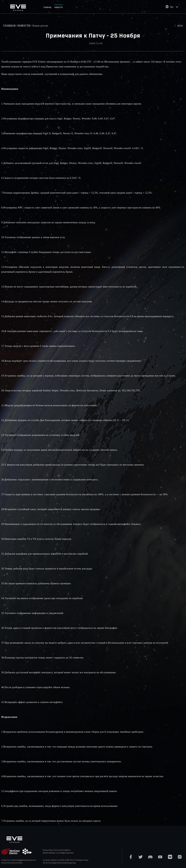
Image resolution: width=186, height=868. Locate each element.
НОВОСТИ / (25, 26)
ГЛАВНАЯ (47, 7)
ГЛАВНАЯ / (10, 26)
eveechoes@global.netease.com (23, 860)
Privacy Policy (6, 863)
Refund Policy (17, 863)
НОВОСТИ (58, 7)
